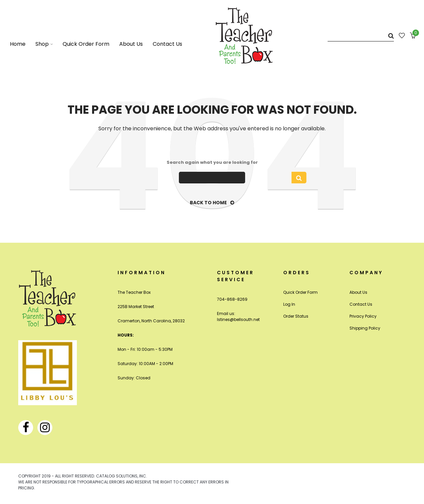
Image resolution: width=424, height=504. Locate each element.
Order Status (296, 316)
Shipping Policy (365, 328)
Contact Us (361, 304)
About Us (358, 292)
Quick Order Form (300, 292)
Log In (289, 304)
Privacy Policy (363, 316)
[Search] (361, 36)
